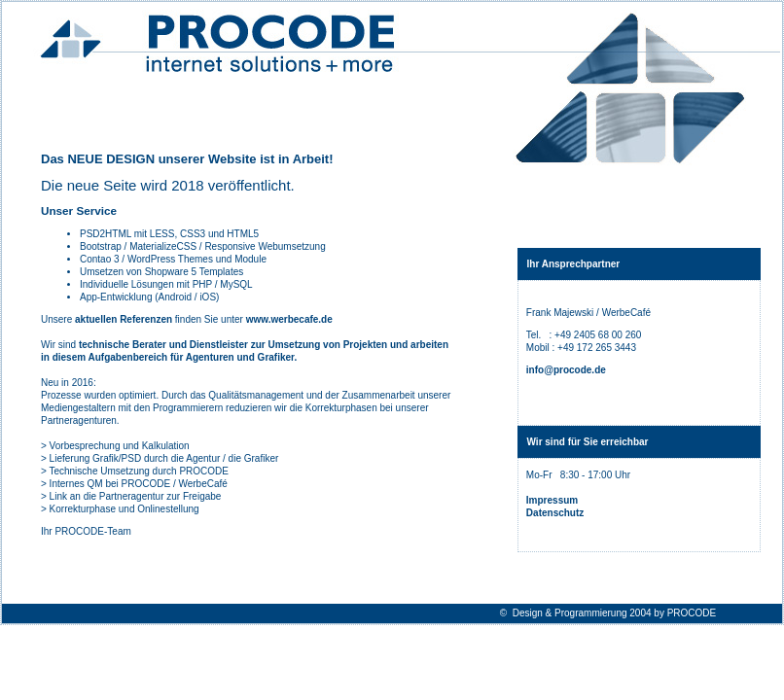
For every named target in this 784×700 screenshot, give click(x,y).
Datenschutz (555, 513)
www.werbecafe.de (289, 319)
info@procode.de (566, 370)
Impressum (552, 500)
